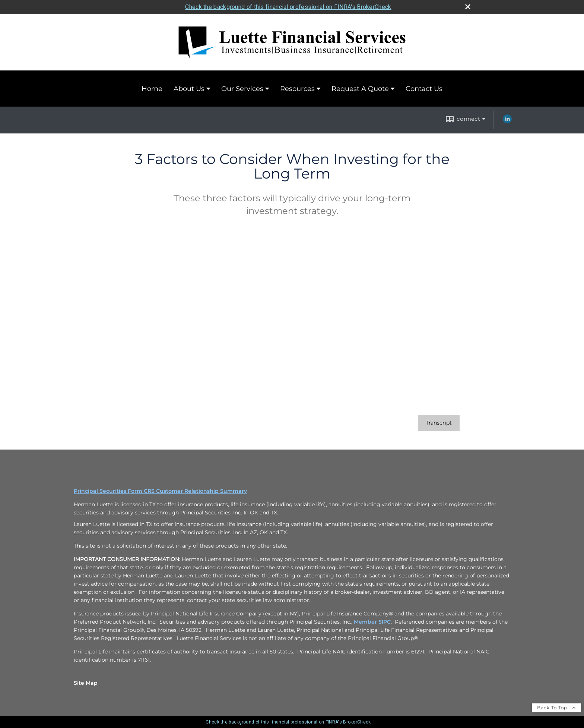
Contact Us (424, 89)
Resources (297, 89)
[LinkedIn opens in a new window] (507, 122)
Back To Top (556, 708)
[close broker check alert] (468, 7)
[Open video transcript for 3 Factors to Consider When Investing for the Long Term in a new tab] (439, 423)
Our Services (242, 89)
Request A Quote (360, 89)
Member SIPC (372, 622)
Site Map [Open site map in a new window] (86, 683)
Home (152, 89)
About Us (189, 89)
